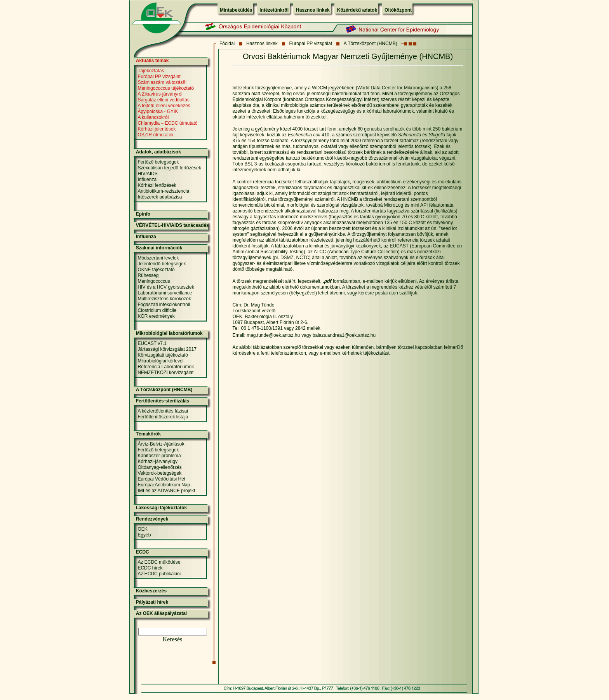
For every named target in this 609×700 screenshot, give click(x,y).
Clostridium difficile (157, 310)
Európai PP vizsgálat (311, 44)
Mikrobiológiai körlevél (160, 361)
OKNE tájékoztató (156, 270)
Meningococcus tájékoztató (166, 88)
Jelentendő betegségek (162, 264)
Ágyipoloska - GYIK (158, 111)
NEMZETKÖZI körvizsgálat (165, 373)
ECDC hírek (150, 568)
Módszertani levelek (158, 258)
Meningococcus (154, 281)
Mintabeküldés (236, 10)
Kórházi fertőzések (157, 185)
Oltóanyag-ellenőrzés (159, 467)
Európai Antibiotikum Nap (164, 485)
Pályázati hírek (152, 602)
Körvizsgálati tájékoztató (163, 355)
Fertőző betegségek (158, 162)
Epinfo (143, 214)
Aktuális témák (152, 61)
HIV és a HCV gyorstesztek (166, 287)
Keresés (173, 639)
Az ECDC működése (159, 562)
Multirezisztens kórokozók (164, 299)
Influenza (147, 179)
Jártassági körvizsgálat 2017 (167, 349)
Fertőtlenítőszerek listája (163, 417)
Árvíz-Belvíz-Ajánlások (161, 444)
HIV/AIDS (147, 174)
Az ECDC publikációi (159, 574)
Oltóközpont (398, 10)
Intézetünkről (274, 10)
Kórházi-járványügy (157, 461)
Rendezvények (152, 519)
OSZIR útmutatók (156, 135)
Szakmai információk (159, 248)
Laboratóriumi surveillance (165, 293)
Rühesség (148, 275)
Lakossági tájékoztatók (161, 508)
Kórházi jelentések (157, 129)
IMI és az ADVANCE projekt (166, 491)
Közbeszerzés (151, 591)
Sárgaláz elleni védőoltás (163, 100)
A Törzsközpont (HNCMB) (371, 44)
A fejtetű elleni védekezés (164, 106)
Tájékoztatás (151, 71)
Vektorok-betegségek (159, 473)
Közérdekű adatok (357, 10)
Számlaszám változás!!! (162, 82)
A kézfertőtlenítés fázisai (163, 411)
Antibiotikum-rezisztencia (163, 191)
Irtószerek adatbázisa (160, 197)
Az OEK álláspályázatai (161, 613)
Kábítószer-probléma (159, 456)
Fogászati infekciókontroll (164, 305)
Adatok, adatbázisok (158, 152)
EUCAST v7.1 (152, 343)
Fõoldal (227, 44)
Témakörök (148, 434)
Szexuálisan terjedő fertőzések (169, 168)
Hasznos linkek (313, 10)
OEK (142, 529)
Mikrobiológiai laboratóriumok (169, 333)
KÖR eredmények (156, 316)
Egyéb (144, 535)
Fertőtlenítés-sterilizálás (163, 401)
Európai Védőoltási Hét (161, 479)
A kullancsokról (153, 117)
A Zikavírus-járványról (160, 94)
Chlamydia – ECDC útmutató (167, 123)
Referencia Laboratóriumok (166, 367)
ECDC (143, 552)
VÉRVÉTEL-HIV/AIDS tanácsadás (172, 225)
